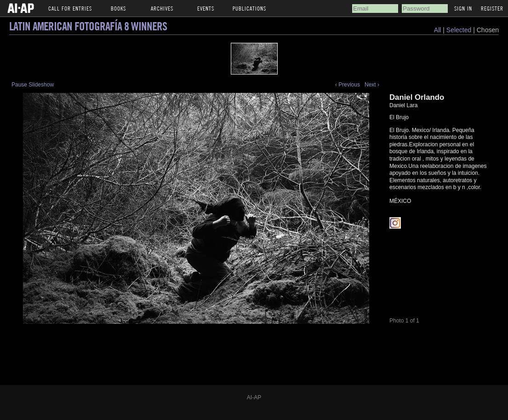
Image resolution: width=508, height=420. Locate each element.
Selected (460, 30)
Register (492, 8)
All (438, 30)
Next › (372, 85)
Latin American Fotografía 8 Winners (88, 26)
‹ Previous (348, 85)
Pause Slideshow (33, 85)
